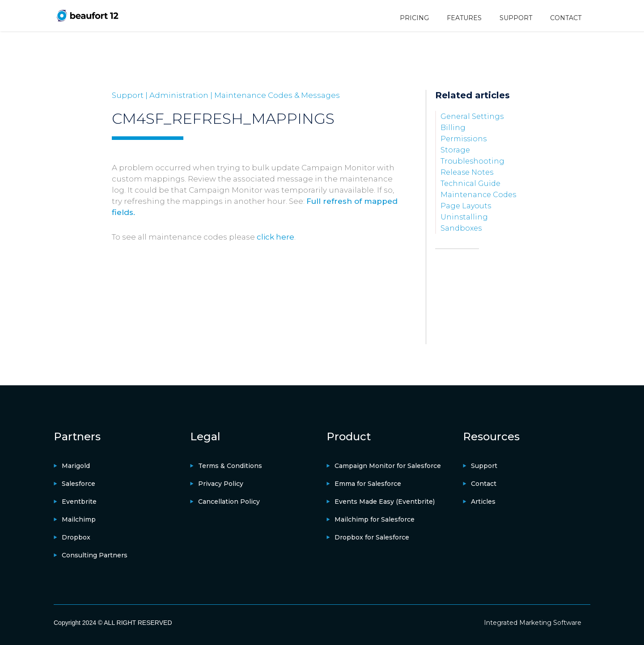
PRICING (414, 18)
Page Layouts (466, 206)
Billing (453, 128)
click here (275, 237)
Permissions (464, 139)
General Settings (472, 116)
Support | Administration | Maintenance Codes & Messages (226, 95)
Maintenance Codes (478, 195)
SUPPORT (516, 18)
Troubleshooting (472, 161)
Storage (455, 150)
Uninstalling (464, 217)
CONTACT (566, 18)
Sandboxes (461, 228)
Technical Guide (470, 183)
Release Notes (467, 172)
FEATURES (464, 18)
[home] (87, 15)
